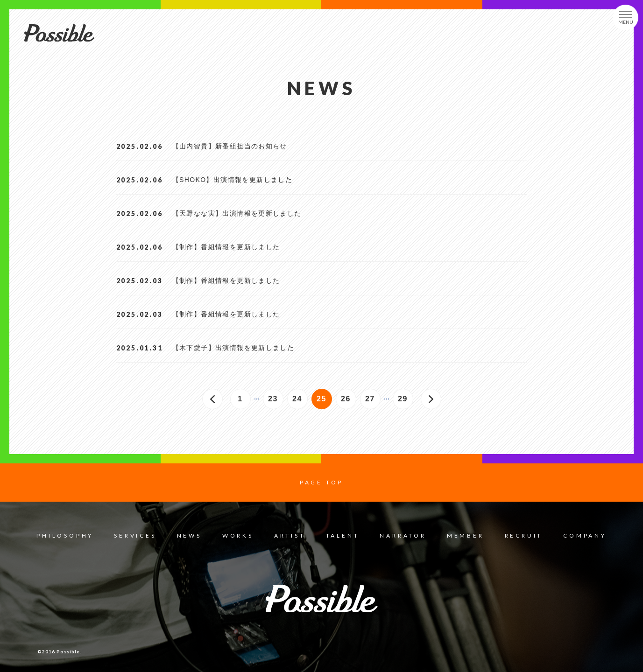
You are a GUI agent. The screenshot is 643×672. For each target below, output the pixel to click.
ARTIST (290, 535)
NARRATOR (403, 535)
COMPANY (585, 535)
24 (300, 402)
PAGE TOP (321, 482)
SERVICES (135, 535)
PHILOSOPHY (65, 535)
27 (373, 402)
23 (276, 402)
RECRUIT (524, 535)
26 (349, 402)
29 (406, 402)
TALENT (343, 535)
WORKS (238, 535)
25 (324, 402)
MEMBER (466, 535)
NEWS (189, 535)
